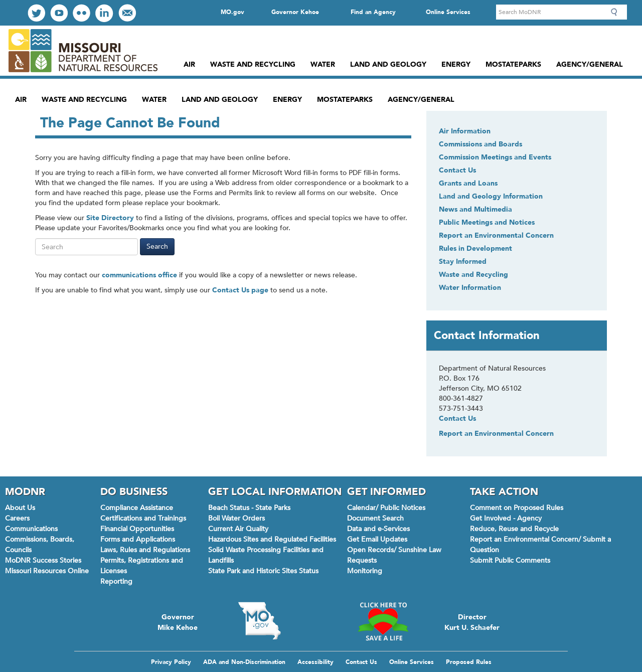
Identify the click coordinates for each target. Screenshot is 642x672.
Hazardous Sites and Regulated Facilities (272, 539)
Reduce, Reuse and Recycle (514, 529)
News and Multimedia (475, 209)
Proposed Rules (469, 662)
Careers (17, 518)
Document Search (375, 518)
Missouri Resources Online (47, 571)
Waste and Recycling (253, 64)
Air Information (465, 131)
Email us (127, 13)
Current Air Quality (238, 529)
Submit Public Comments (510, 560)
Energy (456, 64)
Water (323, 64)
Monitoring (365, 571)
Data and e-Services (378, 529)
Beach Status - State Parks (249, 508)
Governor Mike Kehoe (178, 621)
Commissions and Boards (480, 144)
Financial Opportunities (137, 529)
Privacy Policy (171, 662)
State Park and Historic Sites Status (263, 571)
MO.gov (232, 12)
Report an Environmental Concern (496, 235)
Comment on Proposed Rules (517, 508)
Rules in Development (475, 248)
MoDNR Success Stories (43, 560)
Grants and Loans (468, 183)
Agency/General (590, 64)
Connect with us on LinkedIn (104, 13)
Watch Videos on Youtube (59, 13)
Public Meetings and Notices (487, 222)
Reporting (116, 581)
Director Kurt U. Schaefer (472, 621)
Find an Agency (373, 12)
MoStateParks (513, 64)
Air (189, 64)
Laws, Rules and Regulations (145, 550)
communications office (139, 275)
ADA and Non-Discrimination (244, 662)
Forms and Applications (138, 539)
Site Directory (110, 218)
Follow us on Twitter (36, 13)
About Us (20, 508)
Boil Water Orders (236, 518)
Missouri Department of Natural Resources (83, 51)
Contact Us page (240, 290)
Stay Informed (463, 262)
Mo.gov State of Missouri (259, 621)
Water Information (470, 288)
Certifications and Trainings (143, 518)
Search (617, 12)
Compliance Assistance (137, 508)
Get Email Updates (377, 539)
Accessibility (315, 662)
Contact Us (457, 170)
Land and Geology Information (491, 196)
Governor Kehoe (295, 12)
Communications (31, 529)
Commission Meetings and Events (495, 157)
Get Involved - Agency (506, 518)
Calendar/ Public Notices (386, 508)
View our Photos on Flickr (82, 13)
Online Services (448, 12)
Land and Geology (388, 64)
